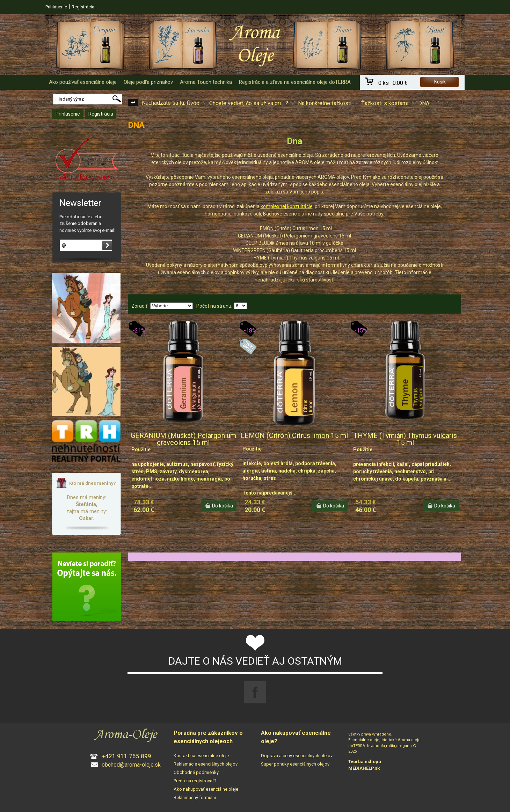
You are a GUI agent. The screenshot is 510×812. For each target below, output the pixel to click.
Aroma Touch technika (206, 82)
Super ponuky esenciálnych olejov (295, 764)
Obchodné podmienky (196, 772)
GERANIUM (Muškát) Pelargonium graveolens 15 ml (183, 439)
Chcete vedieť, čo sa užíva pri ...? (249, 103)
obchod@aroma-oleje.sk (131, 765)
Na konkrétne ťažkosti (325, 103)
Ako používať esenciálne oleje (83, 82)
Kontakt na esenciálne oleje (201, 756)
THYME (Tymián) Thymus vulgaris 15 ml (405, 439)
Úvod (193, 103)
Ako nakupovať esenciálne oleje (206, 789)
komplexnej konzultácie (287, 206)
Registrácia (83, 7)
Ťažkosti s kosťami (385, 103)
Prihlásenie (56, 7)
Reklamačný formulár (195, 798)
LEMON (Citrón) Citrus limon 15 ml (294, 436)
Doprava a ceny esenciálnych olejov (297, 756)
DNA (424, 103)
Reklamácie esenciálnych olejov (206, 764)
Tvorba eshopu (365, 762)
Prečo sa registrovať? (195, 781)
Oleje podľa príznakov (148, 82)
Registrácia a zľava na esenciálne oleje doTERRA (295, 82)
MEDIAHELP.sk (364, 768)
